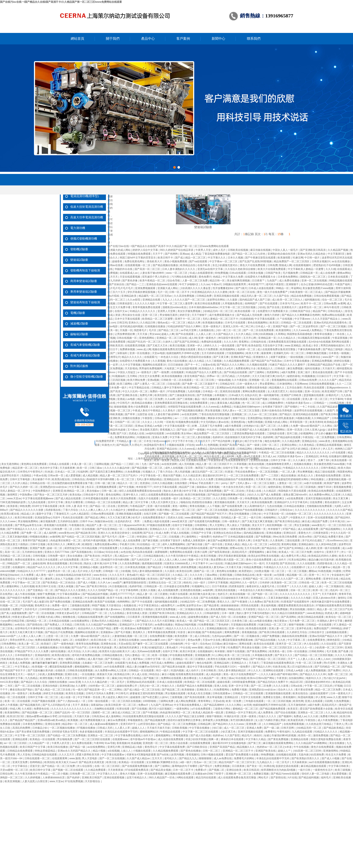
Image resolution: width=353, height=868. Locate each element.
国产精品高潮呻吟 (214, 705)
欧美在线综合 (301, 693)
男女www (155, 334)
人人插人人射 (204, 334)
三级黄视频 (176, 697)
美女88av (187, 433)
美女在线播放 (75, 556)
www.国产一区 (331, 357)
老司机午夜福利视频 (95, 541)
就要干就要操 (278, 357)
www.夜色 (325, 441)
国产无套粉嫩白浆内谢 (41, 670)
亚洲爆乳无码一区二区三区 (289, 353)
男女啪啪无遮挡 (169, 315)
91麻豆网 (298, 258)
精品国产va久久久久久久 (42, 567)
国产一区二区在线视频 (42, 613)
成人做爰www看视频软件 (104, 724)
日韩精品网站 (245, 449)
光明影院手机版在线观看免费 (185, 407)
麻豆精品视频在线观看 (314, 766)
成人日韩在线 (202, 636)
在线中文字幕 (231, 468)
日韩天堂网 (288, 728)
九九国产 (283, 518)
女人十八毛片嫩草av (319, 567)
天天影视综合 (114, 605)
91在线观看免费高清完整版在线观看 (144, 716)
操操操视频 (120, 407)
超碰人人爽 (168, 334)
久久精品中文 (118, 510)
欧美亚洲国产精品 (238, 659)
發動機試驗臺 (79, 249)
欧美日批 (112, 762)
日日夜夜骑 (238, 766)
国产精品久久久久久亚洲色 (71, 590)
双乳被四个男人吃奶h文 (156, 277)
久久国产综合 (282, 296)
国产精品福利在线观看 (288, 437)
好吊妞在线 (66, 716)
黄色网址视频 (289, 544)
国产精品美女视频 (161, 770)
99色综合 (155, 674)
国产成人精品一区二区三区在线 (53, 690)
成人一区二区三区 (234, 728)
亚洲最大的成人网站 (119, 250)
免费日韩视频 (255, 422)
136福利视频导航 (81, 609)
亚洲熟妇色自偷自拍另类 (282, 254)
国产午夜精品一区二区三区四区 (268, 659)
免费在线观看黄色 (25, 560)
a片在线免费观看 (70, 560)
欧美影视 (13, 506)
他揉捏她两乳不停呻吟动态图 (183, 353)
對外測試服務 (79, 366)
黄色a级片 (133, 575)
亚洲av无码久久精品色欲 (312, 254)
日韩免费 (273, 265)
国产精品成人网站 (96, 518)
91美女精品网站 (298, 560)
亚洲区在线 (71, 674)
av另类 (248, 705)
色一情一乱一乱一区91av (255, 468)
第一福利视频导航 (269, 395)
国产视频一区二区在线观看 (174, 514)
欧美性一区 (305, 735)
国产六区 (122, 433)
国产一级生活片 (177, 640)
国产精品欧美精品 (334, 728)
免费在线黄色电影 (257, 388)
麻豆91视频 (194, 632)
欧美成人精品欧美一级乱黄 (208, 713)
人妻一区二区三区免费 (195, 281)
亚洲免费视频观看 (146, 288)
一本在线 (340, 334)
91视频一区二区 (9, 605)
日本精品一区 (210, 391)
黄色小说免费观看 (139, 407)
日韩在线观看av (222, 693)
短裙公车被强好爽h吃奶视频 (280, 735)
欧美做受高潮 (296, 720)
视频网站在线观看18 (154, 365)
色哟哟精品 (36, 762)
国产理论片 (206, 766)
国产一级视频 (197, 430)
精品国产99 (320, 311)
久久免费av (256, 602)
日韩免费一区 (235, 498)
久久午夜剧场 (240, 380)
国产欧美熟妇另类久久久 (306, 758)
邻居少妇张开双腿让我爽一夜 (202, 739)
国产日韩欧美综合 (198, 747)
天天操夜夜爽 (68, 468)
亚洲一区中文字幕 (239, 686)
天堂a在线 (219, 701)
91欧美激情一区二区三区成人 (307, 292)
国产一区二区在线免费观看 (259, 330)
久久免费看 (28, 575)
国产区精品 (321, 537)
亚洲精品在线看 (152, 300)
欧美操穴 (159, 628)
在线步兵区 (251, 395)
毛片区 (153, 330)
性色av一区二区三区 (206, 762)
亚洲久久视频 (148, 590)
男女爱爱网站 (268, 384)
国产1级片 (241, 288)
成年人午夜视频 (9, 705)
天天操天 (254, 663)
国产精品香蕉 (212, 605)
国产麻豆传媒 (195, 544)
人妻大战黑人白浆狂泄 (35, 781)
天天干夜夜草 (330, 594)
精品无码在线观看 (206, 778)
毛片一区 (163, 292)
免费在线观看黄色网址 (48, 640)
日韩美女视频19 (321, 261)
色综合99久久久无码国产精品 (95, 628)
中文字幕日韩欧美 (339, 766)
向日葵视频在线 (119, 586)
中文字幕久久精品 (256, 739)
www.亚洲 (75, 682)
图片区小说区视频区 (161, 709)
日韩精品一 (321, 403)
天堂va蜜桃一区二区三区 (14, 770)
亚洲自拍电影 (50, 686)
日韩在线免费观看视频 (327, 296)
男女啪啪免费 (65, 739)
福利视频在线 (313, 300)
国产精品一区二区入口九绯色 (249, 254)
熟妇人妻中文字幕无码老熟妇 (253, 613)
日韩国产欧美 (273, 273)
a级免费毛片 (168, 605)
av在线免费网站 (97, 747)
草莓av (193, 483)
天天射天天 (244, 502)
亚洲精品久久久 (159, 529)
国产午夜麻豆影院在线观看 (261, 258)
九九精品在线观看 (302, 732)
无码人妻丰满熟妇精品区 (232, 670)
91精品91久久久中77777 (32, 571)
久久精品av (126, 548)
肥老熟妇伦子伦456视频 (327, 265)
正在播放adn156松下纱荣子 (208, 774)
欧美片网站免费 (137, 380)
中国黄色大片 (298, 518)
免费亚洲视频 (222, 766)
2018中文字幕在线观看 (45, 506)
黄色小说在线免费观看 (259, 560)
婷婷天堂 (185, 315)
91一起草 (113, 365)
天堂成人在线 (254, 491)
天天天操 (143, 334)
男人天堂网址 (217, 525)
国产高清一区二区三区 (148, 269)
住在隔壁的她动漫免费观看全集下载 (73, 483)
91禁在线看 (123, 709)
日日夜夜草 (134, 617)
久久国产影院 (233, 735)
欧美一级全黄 (265, 575)
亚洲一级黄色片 (212, 326)
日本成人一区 (263, 326)
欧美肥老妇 (246, 571)
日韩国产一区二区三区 (128, 422)
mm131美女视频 (10, 682)
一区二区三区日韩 (204, 380)
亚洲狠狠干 (293, 284)
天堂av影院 (125, 644)
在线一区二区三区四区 (108, 766)
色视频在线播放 (303, 464)
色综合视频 (296, 391)
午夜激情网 (39, 598)
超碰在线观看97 (186, 663)
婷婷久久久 (211, 346)
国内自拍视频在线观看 (223, 449)
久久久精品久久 (287, 338)
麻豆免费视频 (295, 368)
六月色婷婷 (244, 376)
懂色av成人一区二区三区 (172, 323)
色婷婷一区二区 (247, 349)
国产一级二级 (272, 728)
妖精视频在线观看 (337, 632)
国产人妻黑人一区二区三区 (150, 384)
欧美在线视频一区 (240, 594)
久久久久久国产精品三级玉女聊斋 (186, 716)
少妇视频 (125, 571)
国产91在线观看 (269, 303)
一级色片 (30, 674)
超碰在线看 (224, 682)
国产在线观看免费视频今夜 (138, 766)
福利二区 (68, 640)
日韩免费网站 (9, 644)
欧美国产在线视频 (105, 602)
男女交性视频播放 (239, 514)
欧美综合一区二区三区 (339, 617)
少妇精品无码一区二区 (309, 728)
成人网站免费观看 (186, 701)
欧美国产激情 (332, 483)
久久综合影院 (329, 644)
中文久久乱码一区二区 (135, 391)
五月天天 (113, 277)
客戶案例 (183, 39)
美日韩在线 (76, 563)
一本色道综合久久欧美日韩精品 (256, 590)
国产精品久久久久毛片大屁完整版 (156, 621)
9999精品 (336, 628)
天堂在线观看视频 (130, 277)
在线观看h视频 (198, 418)
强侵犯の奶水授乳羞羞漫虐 (279, 418)
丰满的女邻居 (232, 716)
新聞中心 (218, 39)
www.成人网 (144, 349)
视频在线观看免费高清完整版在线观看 (174, 349)
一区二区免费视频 (325, 437)
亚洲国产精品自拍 (167, 449)
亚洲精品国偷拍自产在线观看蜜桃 (235, 479)
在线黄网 (137, 533)
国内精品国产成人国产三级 (255, 300)
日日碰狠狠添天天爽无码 (235, 598)
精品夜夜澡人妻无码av (212, 567)
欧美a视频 (36, 693)
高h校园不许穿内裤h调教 (101, 479)
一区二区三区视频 (297, 571)
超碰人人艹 (285, 751)
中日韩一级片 (312, 258)
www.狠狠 (198, 648)
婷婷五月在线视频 (54, 693)
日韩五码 (122, 323)
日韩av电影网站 (164, 418)
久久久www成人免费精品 (308, 330)
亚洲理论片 (114, 357)
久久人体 (330, 713)
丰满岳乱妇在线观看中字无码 (122, 732)
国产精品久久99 (262, 667)
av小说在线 (217, 563)
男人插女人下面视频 (239, 525)
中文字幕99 (336, 399)
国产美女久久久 (284, 655)
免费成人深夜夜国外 (194, 541)
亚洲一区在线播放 (140, 353)
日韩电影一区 (111, 571)
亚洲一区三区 (150, 315)
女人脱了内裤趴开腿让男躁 (271, 720)
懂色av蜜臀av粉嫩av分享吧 (42, 716)
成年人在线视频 (174, 468)
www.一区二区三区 (177, 273)
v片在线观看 (339, 453)
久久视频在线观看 (257, 365)
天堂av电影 (158, 353)
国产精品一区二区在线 (103, 506)
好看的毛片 (333, 395)
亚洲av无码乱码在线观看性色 (331, 323)
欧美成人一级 (185, 621)
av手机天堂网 (189, 330)
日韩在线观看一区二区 (37, 758)
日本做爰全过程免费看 (177, 586)
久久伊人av (104, 583)
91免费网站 (279, 430)
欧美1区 (275, 323)
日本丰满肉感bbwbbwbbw (204, 307)
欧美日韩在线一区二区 (104, 640)
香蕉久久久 (224, 602)
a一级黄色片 (145, 372)
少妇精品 (276, 468)
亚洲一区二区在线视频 (314, 281)
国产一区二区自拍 (234, 491)
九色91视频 (194, 391)
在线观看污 (150, 357)
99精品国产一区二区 (19, 563)
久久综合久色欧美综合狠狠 (241, 269)
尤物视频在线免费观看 (320, 506)
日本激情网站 (285, 384)
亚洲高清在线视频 (226, 590)
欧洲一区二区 (321, 590)
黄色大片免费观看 (208, 349)
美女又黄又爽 (341, 498)
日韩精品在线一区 (40, 483)
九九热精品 (32, 678)
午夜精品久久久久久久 (277, 567)
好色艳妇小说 (251, 426)
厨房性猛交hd (72, 548)
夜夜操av (130, 628)
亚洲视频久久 (259, 598)
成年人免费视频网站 (174, 544)
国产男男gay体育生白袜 (29, 525)
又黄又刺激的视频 (18, 537)
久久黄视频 (159, 361)
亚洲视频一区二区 (259, 380)
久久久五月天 (117, 575)
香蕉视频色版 (250, 632)
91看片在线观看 (179, 594)
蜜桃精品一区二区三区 (246, 709)
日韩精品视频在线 (113, 655)
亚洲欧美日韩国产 (92, 778)
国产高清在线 (288, 563)
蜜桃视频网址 (164, 735)
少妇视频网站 (306, 433)
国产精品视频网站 (331, 529)
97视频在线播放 (86, 728)
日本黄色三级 (240, 621)
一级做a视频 (223, 380)
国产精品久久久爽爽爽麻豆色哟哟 (301, 315)
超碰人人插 (316, 586)
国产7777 (157, 548)
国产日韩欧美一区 (100, 678)
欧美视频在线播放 (213, 323)
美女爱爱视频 (339, 774)
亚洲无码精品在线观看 (306, 414)
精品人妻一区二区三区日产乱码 (335, 609)
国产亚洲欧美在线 (128, 395)
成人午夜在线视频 (25, 594)
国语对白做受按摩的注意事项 (184, 720)
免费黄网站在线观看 (181, 552)
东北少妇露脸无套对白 (225, 265)
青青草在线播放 (324, 334)
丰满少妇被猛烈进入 (153, 648)
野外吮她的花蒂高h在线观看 (192, 548)
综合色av (205, 644)
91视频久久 (149, 472)
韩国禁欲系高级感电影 (300, 334)
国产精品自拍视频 (266, 640)
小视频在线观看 (142, 751)
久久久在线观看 (306, 563)
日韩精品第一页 (309, 273)
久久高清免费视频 (184, 296)
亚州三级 (292, 433)
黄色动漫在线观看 (323, 372)
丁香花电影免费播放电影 (216, 254)
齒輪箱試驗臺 (79, 334)
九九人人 (168, 300)
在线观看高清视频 (135, 346)
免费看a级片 (69, 628)
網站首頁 (77, 39)
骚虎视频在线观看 (152, 563)
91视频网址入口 (201, 586)
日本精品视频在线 (154, 556)
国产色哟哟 (172, 254)
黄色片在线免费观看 (323, 747)
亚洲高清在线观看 (230, 391)
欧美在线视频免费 (262, 502)
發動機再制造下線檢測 (85, 270)
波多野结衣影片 (11, 476)
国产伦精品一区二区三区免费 (59, 766)
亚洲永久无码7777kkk (57, 552)
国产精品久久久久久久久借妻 (27, 510)
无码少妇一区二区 (150, 686)
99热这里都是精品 (46, 751)
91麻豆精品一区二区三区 (273, 625)
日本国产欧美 (261, 541)
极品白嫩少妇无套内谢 (321, 560)
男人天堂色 (24, 755)
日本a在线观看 (238, 273)
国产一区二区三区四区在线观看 (93, 739)
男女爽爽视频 (305, 472)
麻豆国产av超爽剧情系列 (222, 541)
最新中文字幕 (44, 514)
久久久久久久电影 (145, 303)
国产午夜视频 (151, 713)
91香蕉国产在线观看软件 (296, 602)
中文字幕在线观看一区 (178, 426)
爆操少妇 (117, 678)
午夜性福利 (284, 732)
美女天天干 (259, 525)
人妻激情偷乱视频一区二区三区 (130, 636)
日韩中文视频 (38, 544)
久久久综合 (41, 682)
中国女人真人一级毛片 (286, 250)
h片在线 (293, 778)
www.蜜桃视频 (194, 518)
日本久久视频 (236, 258)
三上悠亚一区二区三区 (56, 636)
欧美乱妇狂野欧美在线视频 (264, 556)
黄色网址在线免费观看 (34, 464)
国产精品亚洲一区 (95, 690)
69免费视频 (221, 273)
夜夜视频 (214, 487)
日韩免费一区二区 (63, 529)
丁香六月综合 (165, 472)
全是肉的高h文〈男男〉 (129, 521)
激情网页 (13, 495)
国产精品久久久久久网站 (231, 365)
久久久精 (331, 269)
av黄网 (342, 303)
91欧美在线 (279, 667)
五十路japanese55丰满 (132, 525)
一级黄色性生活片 (323, 770)
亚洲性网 (123, 506)
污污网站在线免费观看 (184, 277)
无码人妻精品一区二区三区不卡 (221, 319)
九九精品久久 (265, 762)
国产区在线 (274, 307)
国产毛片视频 (123, 632)
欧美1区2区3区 (16, 716)
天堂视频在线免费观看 (244, 625)
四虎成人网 (331, 613)
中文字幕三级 (77, 487)
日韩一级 (186, 479)
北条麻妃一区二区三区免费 (98, 663)
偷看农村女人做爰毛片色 (261, 586)
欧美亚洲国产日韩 (333, 391)
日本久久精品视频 (163, 483)
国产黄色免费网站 (257, 651)
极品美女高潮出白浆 (59, 598)
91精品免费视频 (253, 567)
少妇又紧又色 (228, 732)
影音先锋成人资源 (137, 613)
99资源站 (142, 537)
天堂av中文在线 (212, 640)
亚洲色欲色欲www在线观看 (162, 284)
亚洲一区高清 (295, 430)
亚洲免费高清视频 (70, 663)
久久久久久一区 (304, 648)
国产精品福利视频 (309, 778)
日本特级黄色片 (24, 655)
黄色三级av (228, 678)
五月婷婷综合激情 (68, 521)
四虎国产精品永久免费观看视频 (195, 686)
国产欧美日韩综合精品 (334, 414)
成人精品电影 (214, 674)
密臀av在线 (236, 548)
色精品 (217, 277)
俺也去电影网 (272, 441)
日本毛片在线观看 (236, 323)
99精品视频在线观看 (341, 281)
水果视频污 (221, 395)
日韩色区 (281, 368)
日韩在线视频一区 (127, 338)
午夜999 (98, 743)
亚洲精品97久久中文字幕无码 (291, 502)
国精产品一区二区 (205, 571)
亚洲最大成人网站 (168, 288)
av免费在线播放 (164, 625)
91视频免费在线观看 (187, 422)
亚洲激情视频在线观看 (155, 617)
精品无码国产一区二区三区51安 (237, 762)
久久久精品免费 (291, 441)
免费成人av (300, 716)
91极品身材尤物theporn (247, 407)
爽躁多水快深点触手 (219, 418)
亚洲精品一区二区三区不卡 (238, 751)
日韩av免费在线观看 (103, 514)
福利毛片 (326, 778)
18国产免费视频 (271, 636)
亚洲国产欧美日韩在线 (162, 613)
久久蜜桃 (283, 426)
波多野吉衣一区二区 (311, 307)
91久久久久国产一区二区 (290, 579)
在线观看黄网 (60, 758)
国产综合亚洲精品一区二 (111, 529)
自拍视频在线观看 (286, 755)
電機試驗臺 (78, 313)
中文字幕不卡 (201, 563)
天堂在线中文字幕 (273, 346)
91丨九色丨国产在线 (148, 464)
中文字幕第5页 (336, 254)
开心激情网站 (189, 537)
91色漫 (49, 472)
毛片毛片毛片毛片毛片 (121, 288)
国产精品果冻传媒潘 (174, 667)
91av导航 (110, 743)
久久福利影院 (158, 407)
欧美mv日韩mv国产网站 (261, 678)
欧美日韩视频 (209, 556)
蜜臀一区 (118, 628)
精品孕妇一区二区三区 (75, 724)
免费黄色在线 (42, 709)
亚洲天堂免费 (20, 762)
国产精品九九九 (188, 758)
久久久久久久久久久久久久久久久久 (72, 709)
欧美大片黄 (253, 353)
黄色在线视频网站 (258, 323)
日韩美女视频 (256, 273)
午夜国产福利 (343, 284)
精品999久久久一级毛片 (244, 583)
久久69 (158, 422)
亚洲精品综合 (310, 441)
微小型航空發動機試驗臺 (87, 377)
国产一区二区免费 (261, 686)
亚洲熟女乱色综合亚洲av (228, 533)
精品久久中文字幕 (216, 648)
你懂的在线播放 (131, 418)
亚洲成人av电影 (127, 399)
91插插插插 (247, 319)
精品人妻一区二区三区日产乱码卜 (119, 476)
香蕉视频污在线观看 (56, 525)
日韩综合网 (7, 774)
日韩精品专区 (228, 384)
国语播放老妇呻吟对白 (318, 682)
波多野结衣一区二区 (112, 567)
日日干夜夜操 (220, 586)
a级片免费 (314, 705)
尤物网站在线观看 (105, 709)
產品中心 (148, 39)
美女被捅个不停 (41, 479)
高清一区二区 (13, 552)
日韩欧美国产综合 (301, 311)
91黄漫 (229, 472)
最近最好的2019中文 (215, 476)
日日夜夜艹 (259, 281)
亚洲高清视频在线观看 (227, 296)
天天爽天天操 (264, 479)
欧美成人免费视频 (20, 663)
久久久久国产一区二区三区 (190, 300)
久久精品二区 (180, 575)
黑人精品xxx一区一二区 (128, 556)
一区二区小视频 (59, 774)
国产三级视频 (185, 399)
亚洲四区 (97, 667)
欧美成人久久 (306, 476)
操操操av (202, 487)
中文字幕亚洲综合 (149, 605)
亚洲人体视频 (66, 586)
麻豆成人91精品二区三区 (127, 713)
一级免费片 (205, 537)
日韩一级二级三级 (105, 483)
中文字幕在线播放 (200, 728)
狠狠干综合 (239, 418)
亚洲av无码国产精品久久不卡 (326, 636)
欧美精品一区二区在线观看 (200, 682)
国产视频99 (285, 716)
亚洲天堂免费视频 (166, 609)
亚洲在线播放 (274, 533)
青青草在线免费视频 (88, 644)
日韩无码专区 (80, 678)
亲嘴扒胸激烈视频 (317, 353)
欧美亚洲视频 (13, 781)
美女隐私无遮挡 (149, 430)
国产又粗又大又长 (158, 346)
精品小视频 (99, 751)
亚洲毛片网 (114, 747)
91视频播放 (308, 376)
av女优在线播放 (341, 261)
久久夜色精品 (307, 445)
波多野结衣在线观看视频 (309, 411)
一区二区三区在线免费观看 (244, 476)
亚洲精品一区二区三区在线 (172, 338)
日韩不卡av (87, 521)
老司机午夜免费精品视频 (86, 655)
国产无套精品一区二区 (41, 590)
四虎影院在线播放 (202, 502)
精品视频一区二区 (297, 575)
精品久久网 (194, 323)
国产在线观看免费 (232, 506)
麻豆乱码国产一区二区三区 (208, 472)
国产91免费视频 (219, 548)
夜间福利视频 (211, 518)
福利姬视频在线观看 (166, 602)
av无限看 (280, 575)
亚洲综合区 (290, 533)
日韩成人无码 (105, 728)
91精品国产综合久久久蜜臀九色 (204, 372)
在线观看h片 (299, 567)
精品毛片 (247, 735)
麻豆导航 (272, 552)
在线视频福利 (205, 651)
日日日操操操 (176, 365)
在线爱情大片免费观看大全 (261, 277)
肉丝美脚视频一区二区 (280, 525)
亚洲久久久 (104, 533)
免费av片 (144, 705)
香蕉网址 (244, 342)
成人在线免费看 (132, 541)
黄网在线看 (246, 644)
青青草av (169, 548)
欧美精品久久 (207, 368)
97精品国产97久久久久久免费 (32, 651)
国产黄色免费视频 (279, 739)
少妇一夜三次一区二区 (229, 330)
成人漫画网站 (114, 716)
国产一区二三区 (158, 537)
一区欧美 (169, 422)
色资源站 (145, 483)
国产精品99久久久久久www (229, 724)
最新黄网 (267, 353)
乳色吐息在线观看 (314, 388)
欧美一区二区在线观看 (18, 701)
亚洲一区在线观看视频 (321, 518)
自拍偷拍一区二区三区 (299, 514)
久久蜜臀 (81, 686)
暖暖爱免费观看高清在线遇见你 (296, 605)
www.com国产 (8, 636)
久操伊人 (168, 342)
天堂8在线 (158, 598)
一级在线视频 (296, 357)
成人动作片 (280, 560)
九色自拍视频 (275, 506)
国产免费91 (335, 670)
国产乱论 (149, 533)
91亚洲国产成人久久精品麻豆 (254, 430)
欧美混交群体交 (121, 533)
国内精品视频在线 (254, 533)
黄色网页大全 (43, 605)
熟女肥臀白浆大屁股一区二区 (228, 560)
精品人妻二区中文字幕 (136, 502)
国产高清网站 (289, 617)
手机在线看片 (206, 483)
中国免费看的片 (42, 491)
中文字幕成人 (23, 667)
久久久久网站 (234, 705)
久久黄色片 (169, 411)
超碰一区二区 (55, 548)
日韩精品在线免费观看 (20, 751)
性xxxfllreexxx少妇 (338, 541)
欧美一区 (82, 468)
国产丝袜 (45, 529)
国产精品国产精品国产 (23, 720)
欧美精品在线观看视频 (133, 579)
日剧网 (328, 701)
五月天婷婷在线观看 (213, 353)
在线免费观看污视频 (161, 636)
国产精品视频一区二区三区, (148, 468)
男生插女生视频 (251, 648)
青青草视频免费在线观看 (147, 307)
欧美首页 (293, 709)
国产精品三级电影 (333, 349)
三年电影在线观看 (254, 701)
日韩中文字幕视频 (218, 583)
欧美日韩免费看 (289, 537)
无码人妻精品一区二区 (138, 655)
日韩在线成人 (336, 311)
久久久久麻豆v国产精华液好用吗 (280, 674)
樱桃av (313, 571)
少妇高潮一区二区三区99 (329, 648)
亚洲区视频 (226, 575)
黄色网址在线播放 (227, 571)
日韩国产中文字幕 (202, 533)
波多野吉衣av (194, 605)
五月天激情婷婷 (297, 705)
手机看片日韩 (127, 544)
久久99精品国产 (321, 418)
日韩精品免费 (204, 296)
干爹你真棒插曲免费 (309, 349)
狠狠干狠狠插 (214, 716)
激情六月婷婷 (272, 315)
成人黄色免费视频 (216, 609)
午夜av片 (216, 284)
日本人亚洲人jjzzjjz (315, 430)
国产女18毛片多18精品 (295, 449)
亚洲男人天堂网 (167, 311)
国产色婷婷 (74, 778)
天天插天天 (329, 368)
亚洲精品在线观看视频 (329, 445)
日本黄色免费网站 (288, 277)
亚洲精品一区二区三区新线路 (300, 487)
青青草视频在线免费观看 (162, 632)
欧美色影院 (255, 346)
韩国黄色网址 (345, 472)
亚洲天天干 (333, 552)
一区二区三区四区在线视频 (126, 701)
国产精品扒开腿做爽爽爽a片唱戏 (226, 495)
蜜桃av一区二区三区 (184, 510)
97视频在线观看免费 (159, 525)
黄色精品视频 (143, 548)
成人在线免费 (328, 273)
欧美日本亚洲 (188, 651)
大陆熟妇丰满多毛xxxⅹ (299, 403)
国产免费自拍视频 (60, 602)
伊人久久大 (255, 670)
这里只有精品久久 (137, 778)
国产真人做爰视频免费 (14, 613)
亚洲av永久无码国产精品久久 (75, 751)
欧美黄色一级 (277, 651)
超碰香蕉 (117, 261)
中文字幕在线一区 (151, 476)
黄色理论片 (151, 747)
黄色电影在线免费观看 (328, 476)
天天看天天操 (234, 567)
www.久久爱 (334, 697)
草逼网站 (296, 288)
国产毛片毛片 (110, 537)
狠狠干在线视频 (236, 651)
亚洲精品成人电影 (133, 747)
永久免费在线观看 (82, 743)
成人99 (193, 338)
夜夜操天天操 (105, 674)
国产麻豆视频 (151, 541)
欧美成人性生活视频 (199, 693)
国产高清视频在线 (82, 552)
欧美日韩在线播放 (58, 747)
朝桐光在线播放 (58, 682)
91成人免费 (162, 533)
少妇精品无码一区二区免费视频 (198, 602)
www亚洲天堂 (180, 521)
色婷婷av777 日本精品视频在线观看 (233, 537)
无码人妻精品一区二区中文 (16, 491)
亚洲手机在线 (304, 628)
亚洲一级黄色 (249, 716)
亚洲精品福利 (222, 663)
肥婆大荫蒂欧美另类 (88, 755)
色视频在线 (130, 605)
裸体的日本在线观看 (233, 739)
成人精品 (196, 254)
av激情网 (55, 537)
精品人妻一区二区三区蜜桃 (153, 594)
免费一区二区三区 (338, 674)
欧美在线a (76, 495)
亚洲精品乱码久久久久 (190, 613)
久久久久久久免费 (203, 479)
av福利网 (208, 590)
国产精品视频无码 (30, 705)
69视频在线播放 (39, 537)
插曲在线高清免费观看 (295, 636)
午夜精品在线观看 (171, 732)
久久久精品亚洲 (192, 476)
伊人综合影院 (312, 644)
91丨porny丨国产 (226, 483)
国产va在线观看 (198, 261)
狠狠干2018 (325, 487)
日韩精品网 (205, 724)
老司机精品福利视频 (132, 326)
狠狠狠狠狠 (206, 758)
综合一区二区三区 (333, 300)
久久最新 (233, 300)
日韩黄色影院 (125, 303)
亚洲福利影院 (43, 655)
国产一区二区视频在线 (247, 636)
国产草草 (130, 414)
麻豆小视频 (168, 674)
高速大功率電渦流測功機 (87, 217)
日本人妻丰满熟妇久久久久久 (179, 269)
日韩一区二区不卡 (180, 292)
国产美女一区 (255, 766)
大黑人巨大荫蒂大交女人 (165, 502)
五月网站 (133, 376)
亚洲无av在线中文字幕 (211, 269)
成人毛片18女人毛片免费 (87, 571)
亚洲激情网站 (331, 751)
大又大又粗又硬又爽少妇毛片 (269, 376)
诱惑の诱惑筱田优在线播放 (196, 357)
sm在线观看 (173, 433)
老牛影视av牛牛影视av (143, 739)
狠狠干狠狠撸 (297, 625)
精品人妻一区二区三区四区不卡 (214, 464)
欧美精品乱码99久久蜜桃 (323, 556)
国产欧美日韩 (272, 602)
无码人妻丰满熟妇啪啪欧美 (147, 571)
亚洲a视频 (153, 380)
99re (276, 537)
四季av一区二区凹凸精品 (221, 376)
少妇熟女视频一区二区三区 (269, 571)
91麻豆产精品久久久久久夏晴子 (288, 365)
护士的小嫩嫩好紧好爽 (329, 433)
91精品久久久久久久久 (143, 311)
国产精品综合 (269, 548)
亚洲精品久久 (239, 663)
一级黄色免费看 (237, 529)
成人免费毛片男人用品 (294, 556)
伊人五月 (328, 449)
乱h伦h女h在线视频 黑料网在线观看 (329, 342)
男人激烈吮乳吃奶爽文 (272, 498)
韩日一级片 (163, 670)
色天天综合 (74, 651)
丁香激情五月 (62, 514)
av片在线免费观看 (115, 667)
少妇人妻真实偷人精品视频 (225, 403)
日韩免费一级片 (57, 556)
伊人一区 (347, 552)
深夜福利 (123, 353)
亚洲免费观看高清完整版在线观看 (288, 342)
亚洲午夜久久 (131, 495)
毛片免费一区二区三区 (302, 621)
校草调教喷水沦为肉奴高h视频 (279, 770)
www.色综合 (101, 575)
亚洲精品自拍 (172, 479)
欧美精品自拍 (188, 265)
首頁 (77, 442)
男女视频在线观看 (176, 693)
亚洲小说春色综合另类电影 (277, 411)
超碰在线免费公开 (127, 686)
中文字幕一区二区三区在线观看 (201, 732)
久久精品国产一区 (209, 678)
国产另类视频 (205, 395)
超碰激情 (136, 697)
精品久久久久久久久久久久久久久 (186, 628)
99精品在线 (235, 609)
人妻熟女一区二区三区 (290, 483)
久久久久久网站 (344, 655)
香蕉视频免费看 (343, 487)
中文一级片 (192, 644)
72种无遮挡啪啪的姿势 (13, 502)
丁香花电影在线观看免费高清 (278, 663)
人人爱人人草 (123, 728)
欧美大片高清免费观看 (124, 498)
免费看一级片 (60, 605)
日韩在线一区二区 (310, 583)
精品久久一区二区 (128, 483)
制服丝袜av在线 (104, 521)
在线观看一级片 (170, 498)
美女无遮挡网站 (11, 464)
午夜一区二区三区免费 (309, 663)
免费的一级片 (158, 391)
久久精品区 (270, 491)
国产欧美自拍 (93, 556)
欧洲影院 (88, 544)
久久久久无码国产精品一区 (103, 590)
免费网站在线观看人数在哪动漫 (179, 678)
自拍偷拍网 (177, 644)
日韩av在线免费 (308, 380)
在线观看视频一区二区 (138, 265)
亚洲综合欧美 (234, 770)
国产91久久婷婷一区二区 (24, 487)
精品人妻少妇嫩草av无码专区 (144, 667)
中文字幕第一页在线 (89, 697)
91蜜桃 (338, 571)
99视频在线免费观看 (139, 254)
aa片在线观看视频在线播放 (325, 762)
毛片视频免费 (291, 273)
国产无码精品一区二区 (118, 659)
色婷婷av (218, 735)
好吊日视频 (54, 628)
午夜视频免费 (172, 567)
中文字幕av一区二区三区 (224, 261)
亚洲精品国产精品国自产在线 (324, 365)
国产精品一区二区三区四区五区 (212, 621)
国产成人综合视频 (201, 735)
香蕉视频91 (290, 697)
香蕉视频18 (123, 743)
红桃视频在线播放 (155, 326)
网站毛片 (264, 778)
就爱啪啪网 (161, 552)
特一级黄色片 (20, 693)
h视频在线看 (303, 418)
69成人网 (15, 709)
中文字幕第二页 (297, 640)
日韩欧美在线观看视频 (80, 670)
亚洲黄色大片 (289, 307)
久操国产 (329, 411)
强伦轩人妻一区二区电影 (316, 774)
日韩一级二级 (109, 491)
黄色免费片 (205, 277)
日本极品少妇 (40, 728)
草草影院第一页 (299, 422)
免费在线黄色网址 (135, 261)
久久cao (205, 284)
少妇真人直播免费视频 (50, 674)
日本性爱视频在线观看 (96, 498)
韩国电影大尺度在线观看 (293, 491)
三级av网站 (211, 575)
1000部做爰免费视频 (244, 682)
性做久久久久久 (268, 716)
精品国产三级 (187, 487)
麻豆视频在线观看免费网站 (279, 743)
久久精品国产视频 (338, 250)
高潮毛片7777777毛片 (123, 594)
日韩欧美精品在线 (245, 575)
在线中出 (319, 552)
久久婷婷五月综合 (297, 632)
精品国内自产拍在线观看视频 (247, 510)
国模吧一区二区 (102, 713)
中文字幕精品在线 (139, 388)
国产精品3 (285, 414)
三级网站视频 (102, 464)
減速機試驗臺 (79, 324)
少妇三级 (217, 728)
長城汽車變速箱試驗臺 (85, 355)
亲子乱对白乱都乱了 (314, 541)
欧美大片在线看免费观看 (272, 269)
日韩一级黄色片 (231, 521)
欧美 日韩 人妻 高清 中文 (74, 506)
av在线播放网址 (81, 621)
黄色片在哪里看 (74, 502)
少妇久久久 (253, 495)
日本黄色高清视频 (136, 567)
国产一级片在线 (214, 544)
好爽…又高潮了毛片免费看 (207, 426)
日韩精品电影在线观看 (44, 755)
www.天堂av (14, 498)
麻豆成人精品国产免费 (315, 521)
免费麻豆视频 (261, 774)
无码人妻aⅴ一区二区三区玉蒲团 (241, 411)
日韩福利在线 (259, 342)
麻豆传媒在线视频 (261, 250)
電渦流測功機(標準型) (85, 196)
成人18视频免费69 (273, 403)
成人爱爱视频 (73, 476)
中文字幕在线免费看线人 (188, 705)
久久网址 (327, 426)
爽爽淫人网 (74, 544)
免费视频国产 (144, 628)
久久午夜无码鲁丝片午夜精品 (182, 556)
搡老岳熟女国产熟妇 (22, 690)
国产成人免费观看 (271, 495)
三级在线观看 (293, 541)
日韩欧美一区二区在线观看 (177, 380)
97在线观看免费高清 (137, 770)
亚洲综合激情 (53, 724)
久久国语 (170, 571)
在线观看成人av (129, 273)
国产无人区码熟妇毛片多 (57, 705)
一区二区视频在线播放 (191, 609)
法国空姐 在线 (146, 414)
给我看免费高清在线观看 (190, 674)
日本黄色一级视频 (339, 353)
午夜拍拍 (308, 437)
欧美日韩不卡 (166, 258)
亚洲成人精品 (233, 544)
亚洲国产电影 (281, 326)
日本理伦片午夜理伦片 (30, 472)
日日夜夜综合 (313, 357)
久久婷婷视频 (33, 778)
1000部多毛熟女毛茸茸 (65, 732)
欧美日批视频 (178, 346)
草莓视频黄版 (181, 735)
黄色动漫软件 (333, 502)
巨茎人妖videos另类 (325, 598)
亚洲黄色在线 (109, 644)
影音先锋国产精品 (195, 376)
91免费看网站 (222, 690)
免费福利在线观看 (212, 342)
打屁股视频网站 (236, 353)
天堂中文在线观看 (251, 697)
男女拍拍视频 (298, 609)
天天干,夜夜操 (81, 705)
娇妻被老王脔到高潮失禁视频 (147, 693)
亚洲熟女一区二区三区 (311, 713)
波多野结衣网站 (216, 300)
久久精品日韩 (148, 323)
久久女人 (148, 422)
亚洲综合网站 (289, 445)
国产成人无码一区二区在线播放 (229, 617)
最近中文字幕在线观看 (200, 667)
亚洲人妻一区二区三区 (315, 399)
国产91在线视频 (210, 598)
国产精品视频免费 (155, 720)
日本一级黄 (228, 613)
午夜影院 (148, 418)
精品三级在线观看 (325, 472)
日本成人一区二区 (65, 472)
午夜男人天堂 (203, 250)
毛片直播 (332, 651)
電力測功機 (78, 228)
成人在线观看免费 (308, 529)
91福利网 (83, 472)
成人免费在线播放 (290, 281)
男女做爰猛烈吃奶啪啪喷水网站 (291, 479)
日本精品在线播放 (295, 506)
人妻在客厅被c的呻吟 (152, 273)
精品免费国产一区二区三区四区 (292, 261)
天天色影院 (272, 563)
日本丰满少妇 (338, 521)
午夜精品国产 (138, 506)
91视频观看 (282, 590)
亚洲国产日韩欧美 (292, 395)
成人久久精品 (197, 361)
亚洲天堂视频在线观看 (319, 498)
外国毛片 (108, 556)
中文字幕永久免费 (233, 277)
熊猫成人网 (285, 265)
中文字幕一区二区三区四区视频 (238, 307)
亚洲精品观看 (20, 739)
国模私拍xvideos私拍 (175, 307)
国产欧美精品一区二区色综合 (59, 583)
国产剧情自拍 (35, 625)
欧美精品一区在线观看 (43, 739)
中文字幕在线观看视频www (38, 498)
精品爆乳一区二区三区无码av (156, 296)
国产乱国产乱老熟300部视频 (256, 261)
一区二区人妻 (288, 472)
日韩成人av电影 (295, 670)
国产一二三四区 (270, 476)
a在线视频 (113, 751)
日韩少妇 (257, 514)
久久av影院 (134, 300)
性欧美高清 (8, 659)
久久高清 (348, 529)
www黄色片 (318, 525)
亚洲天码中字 (128, 724)
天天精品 (67, 625)
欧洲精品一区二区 (75, 491)
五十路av (133, 430)
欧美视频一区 (40, 667)
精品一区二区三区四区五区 (155, 575)
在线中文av (121, 311)
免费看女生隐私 (203, 579)
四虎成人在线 (137, 433)
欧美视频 (73, 720)
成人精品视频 (91, 476)
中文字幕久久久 (217, 258)
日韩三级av (96, 468)
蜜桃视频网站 (82, 667)
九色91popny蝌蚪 (222, 636)
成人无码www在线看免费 (147, 651)
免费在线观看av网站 (106, 544)
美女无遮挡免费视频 (210, 491)
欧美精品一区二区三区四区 (196, 498)
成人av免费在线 (223, 758)
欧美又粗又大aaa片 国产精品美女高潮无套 (81, 762)
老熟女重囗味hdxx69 (295, 495)
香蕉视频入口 (168, 430)
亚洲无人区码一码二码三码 (238, 326)
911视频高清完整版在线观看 (314, 338)
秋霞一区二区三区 (256, 487)
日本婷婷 (265, 583)
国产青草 (242, 346)
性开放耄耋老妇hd (223, 288)
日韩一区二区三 (212, 751)
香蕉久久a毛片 (225, 368)
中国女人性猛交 (127, 372)
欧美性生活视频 (217, 659)
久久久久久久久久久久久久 (310, 510)
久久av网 (170, 399)
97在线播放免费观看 (181, 655)
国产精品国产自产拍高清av (267, 361)
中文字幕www (303, 319)
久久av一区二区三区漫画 (263, 414)
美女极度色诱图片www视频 (318, 288)
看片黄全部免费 (304, 690)
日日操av (99, 552)
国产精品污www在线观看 (285, 774)
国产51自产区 (79, 648)
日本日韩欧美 (209, 670)
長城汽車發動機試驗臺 (85, 345)
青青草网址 (205, 701)
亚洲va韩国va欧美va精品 (52, 720)
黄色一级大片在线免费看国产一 (241, 674)
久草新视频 (241, 464)
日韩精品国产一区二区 (95, 613)
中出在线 (212, 430)
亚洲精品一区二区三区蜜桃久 (189, 659)
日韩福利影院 (212, 613)
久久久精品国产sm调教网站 (102, 625)
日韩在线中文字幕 (94, 495)
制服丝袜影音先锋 (216, 529)
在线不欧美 (204, 265)
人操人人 (126, 751)
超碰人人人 (139, 728)
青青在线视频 (198, 506)
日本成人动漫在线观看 (261, 288)
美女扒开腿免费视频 (189, 311)
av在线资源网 (190, 414)
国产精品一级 (78, 747)
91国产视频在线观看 (44, 701)
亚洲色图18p (238, 422)
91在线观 (241, 678)
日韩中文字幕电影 (20, 479)
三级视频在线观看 (80, 605)
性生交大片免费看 (336, 755)
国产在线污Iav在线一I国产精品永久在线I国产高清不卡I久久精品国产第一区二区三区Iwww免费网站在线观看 (61, 2)
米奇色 (324, 456)
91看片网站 (164, 510)
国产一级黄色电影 (64, 644)
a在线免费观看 (295, 498)
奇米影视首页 (110, 579)
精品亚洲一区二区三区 (25, 468)
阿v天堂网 (330, 663)
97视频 (338, 686)
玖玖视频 (65, 648)
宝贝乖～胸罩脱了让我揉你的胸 (203, 468)
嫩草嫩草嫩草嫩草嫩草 (45, 663)
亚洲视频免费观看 (107, 487)
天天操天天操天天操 (159, 728)
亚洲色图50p (255, 418)
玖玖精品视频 (90, 548)
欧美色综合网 (185, 571)
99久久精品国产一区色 (162, 778)
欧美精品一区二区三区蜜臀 (158, 319)
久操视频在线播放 (48, 648)
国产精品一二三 (136, 284)
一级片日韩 (255, 518)
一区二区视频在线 (334, 586)
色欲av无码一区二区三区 (30, 659)
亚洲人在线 (221, 686)
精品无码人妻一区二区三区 (257, 296)
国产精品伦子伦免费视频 (59, 632)
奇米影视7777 (256, 284)
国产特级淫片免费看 (19, 598)
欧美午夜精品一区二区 (153, 281)
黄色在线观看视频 (57, 563)
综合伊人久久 (286, 690)
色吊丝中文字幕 (49, 468)
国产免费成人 (53, 625)
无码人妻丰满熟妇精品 (150, 479)
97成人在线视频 (180, 533)
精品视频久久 (277, 388)
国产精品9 (27, 682)
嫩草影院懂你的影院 (135, 583)
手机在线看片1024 (225, 667)
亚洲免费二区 (254, 724)
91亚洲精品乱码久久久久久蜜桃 (210, 292)
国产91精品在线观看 (236, 372)
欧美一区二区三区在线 (243, 292)
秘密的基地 (294, 376)
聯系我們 (254, 39)
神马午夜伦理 (332, 307)
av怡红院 (275, 544)
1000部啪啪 (150, 701)
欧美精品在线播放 (143, 403)
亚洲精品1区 (232, 697)
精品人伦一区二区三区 (255, 544)
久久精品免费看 (11, 533)
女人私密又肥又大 (278, 391)
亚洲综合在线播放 (129, 640)
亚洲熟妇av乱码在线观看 (231, 388)
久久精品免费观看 (96, 770)
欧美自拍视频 (257, 464)
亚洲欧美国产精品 (241, 357)
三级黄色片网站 (222, 709)
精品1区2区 (297, 682)
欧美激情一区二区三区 (285, 583)
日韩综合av (287, 510)
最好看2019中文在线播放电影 (230, 743)
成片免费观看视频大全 (222, 315)
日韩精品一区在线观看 (319, 625)
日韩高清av (98, 716)
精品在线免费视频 (302, 296)
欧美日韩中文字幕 (41, 770)
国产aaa (81, 586)
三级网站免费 (166, 701)
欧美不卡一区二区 (312, 303)
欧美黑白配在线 (61, 479)
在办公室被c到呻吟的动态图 (317, 284)
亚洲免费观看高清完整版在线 (171, 403)
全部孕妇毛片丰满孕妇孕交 (30, 628)
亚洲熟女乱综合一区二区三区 (165, 583)
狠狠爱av (133, 510)
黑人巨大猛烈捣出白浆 (300, 667)
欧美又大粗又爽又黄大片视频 (27, 632)
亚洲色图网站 (147, 338)
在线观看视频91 (303, 265)
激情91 (342, 598)
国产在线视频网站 (115, 617)
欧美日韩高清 (252, 770)
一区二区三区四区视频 (279, 701)
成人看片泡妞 (96, 659)
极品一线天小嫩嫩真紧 (208, 399)
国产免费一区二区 (32, 533)
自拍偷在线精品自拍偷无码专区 (74, 575)
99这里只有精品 (133, 678)
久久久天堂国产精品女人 (327, 319)
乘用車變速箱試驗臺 (84, 292)
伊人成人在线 (140, 674)
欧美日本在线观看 (48, 560)
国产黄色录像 (130, 281)
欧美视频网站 (228, 349)
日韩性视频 (39, 556)
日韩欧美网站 (317, 651)
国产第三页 (255, 743)
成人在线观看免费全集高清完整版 (277, 349)
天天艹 (316, 594)
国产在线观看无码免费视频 (205, 521)
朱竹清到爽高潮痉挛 (242, 720)
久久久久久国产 (328, 380)
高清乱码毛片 (240, 552)
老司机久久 (171, 758)
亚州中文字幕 (56, 502)
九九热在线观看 (37, 502)
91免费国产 (234, 648)
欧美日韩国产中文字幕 (33, 747)
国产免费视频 (264, 537)
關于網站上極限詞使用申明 (234, 453)
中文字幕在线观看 (265, 319)
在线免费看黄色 (317, 640)
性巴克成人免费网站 (163, 663)
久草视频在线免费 (263, 655)
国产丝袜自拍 (117, 284)
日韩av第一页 (56, 476)
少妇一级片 (199, 583)
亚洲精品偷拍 (306, 544)
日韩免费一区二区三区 (83, 774)
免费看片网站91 (330, 716)
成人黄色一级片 (45, 575)
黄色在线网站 (114, 495)
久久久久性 (196, 575)
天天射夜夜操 (116, 770)
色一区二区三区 (251, 403)
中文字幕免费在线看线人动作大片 (135, 735)
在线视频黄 (178, 372)
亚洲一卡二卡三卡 (319, 575)
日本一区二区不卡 (184, 770)
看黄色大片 (305, 533)
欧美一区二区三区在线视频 (337, 583)
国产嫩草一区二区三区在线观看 (151, 644)
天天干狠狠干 (200, 315)
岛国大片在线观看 (149, 498)
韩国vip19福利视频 (186, 625)
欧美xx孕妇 (306, 537)
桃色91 (187, 583)
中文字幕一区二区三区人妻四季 (175, 303)
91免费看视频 (206, 625)
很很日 (311, 609)
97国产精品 (290, 529)
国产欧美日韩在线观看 (272, 632)
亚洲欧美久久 (205, 690)
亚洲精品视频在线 (138, 529)
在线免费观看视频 (294, 724)
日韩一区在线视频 (85, 529)
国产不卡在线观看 (143, 602)
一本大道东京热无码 (232, 487)
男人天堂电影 (90, 758)
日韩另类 (79, 625)
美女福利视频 (269, 605)
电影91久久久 (314, 678)
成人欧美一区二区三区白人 (288, 300)
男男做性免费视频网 (151, 368)
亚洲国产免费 (38, 548)
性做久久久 (168, 686)
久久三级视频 (214, 361)
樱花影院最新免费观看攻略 (238, 640)
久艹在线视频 (285, 319)
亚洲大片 (316, 449)
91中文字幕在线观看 (166, 487)
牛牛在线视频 (302, 747)
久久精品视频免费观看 (237, 361)
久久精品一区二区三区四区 (20, 648)
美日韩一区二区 (90, 560)
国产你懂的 (292, 407)
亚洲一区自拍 (313, 391)
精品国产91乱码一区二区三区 (144, 342)
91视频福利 (119, 376)
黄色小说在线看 (179, 743)
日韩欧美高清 (116, 346)
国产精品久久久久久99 (313, 674)
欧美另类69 (316, 422)
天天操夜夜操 (300, 762)
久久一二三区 (344, 384)
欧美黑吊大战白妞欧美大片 (115, 651)
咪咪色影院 (334, 640)
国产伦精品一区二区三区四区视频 (81, 537)
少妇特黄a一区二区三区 (102, 686)
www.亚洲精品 (293, 346)
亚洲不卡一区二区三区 (188, 319)
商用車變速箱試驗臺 (84, 281)
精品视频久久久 (246, 747)
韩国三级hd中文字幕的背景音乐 (138, 258)
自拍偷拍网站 (297, 678)
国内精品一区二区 (37, 621)
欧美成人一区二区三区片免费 (296, 552)
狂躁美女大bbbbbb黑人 (178, 563)
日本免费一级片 (118, 388)
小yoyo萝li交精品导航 (13, 621)
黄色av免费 (194, 640)
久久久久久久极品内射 (117, 468)
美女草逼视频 (215, 697)
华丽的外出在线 (124, 269)
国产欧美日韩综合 (97, 586)
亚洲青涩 (58, 491)
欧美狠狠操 (188, 690)
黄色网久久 (139, 632)
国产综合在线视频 (286, 713)
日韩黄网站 (201, 525)
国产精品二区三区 (169, 330)
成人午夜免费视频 (328, 720)
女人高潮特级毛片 (255, 506)
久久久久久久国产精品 (340, 510)
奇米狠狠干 (275, 529)
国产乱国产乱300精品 (187, 342)
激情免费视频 (280, 609)
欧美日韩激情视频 (196, 495)
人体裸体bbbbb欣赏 (54, 778)
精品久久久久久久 (132, 357)
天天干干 (158, 254)
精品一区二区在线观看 (13, 697)
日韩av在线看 (116, 265)
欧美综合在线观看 (264, 644)
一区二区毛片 (117, 682)
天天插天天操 (82, 716)
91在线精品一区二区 (149, 544)
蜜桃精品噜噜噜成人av (268, 449)
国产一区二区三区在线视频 (213, 510)
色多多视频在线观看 (91, 732)
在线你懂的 (181, 483)
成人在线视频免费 (168, 590)
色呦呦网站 (270, 518)
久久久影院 (219, 498)
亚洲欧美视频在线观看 (129, 514)
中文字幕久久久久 (108, 774)
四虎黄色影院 (237, 586)
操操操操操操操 (230, 605)
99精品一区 (283, 288)
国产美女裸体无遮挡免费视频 (33, 732)
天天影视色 (131, 368)
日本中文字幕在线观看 (128, 319)
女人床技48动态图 (327, 544)
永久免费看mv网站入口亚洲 (325, 495)
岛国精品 (27, 476)
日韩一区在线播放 (297, 651)
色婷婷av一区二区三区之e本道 (275, 747)
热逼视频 (136, 743)
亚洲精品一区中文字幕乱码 (241, 713)
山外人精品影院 (80, 514)
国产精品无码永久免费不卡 (273, 682)
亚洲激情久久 (261, 357)
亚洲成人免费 (254, 728)
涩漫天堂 (35, 766)
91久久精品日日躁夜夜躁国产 (289, 613)
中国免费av (26, 495)
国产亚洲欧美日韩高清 (313, 250)
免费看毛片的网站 (244, 758)
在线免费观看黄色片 (154, 518)
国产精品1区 (155, 567)
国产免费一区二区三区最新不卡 (200, 384)
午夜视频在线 (77, 525)
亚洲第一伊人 (195, 346)
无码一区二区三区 (180, 529)
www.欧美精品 (315, 613)
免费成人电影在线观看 (157, 521)
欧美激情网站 (13, 713)
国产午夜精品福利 (212, 632)
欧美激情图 (284, 258)
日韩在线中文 (317, 632)
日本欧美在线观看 (338, 277)
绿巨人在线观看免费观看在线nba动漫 (140, 491)
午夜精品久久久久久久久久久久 (301, 468)
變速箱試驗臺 (79, 260)
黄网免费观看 (232, 632)
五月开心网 (250, 338)
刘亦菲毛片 (31, 609)
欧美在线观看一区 (245, 311)
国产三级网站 (257, 372)
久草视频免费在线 (233, 303)
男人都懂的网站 (11, 586)
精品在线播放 (289, 476)
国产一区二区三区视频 (333, 326)
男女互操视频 (302, 525)
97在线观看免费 (109, 548)
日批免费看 (316, 502)
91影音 (182, 632)
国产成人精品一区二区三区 (191, 258)
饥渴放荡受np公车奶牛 (48, 518)
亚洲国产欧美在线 (266, 751)
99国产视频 (98, 605)
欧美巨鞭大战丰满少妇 (203, 594)
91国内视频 (27, 605)
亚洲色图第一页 (257, 529)
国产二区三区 (269, 426)
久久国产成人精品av (139, 758)
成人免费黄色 (266, 713)
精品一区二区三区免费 (150, 399)
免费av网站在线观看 (334, 315)
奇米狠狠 (220, 651)
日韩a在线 (297, 686)
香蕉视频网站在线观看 (285, 380)
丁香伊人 (339, 724)
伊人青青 (321, 697)
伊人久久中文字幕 (68, 567)
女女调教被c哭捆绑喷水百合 (162, 762)
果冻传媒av (93, 491)
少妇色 (262, 307)
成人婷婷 (311, 548)
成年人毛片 (220, 250)
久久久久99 (231, 342)
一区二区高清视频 (268, 472)
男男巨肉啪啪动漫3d (333, 346)
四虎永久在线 (176, 518)
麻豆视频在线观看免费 (178, 774)
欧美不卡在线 (115, 598)
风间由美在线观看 (143, 552)
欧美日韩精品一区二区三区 (199, 388)
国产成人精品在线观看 (68, 498)
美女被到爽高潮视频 (239, 281)
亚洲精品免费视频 (322, 361)
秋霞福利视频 (306, 697)
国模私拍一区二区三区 (313, 277)
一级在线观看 (227, 346)
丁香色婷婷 (223, 625)
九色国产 (272, 281)
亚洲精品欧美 (129, 296)
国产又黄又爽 (221, 357)
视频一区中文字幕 (199, 560)
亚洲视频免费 (203, 655)
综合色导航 (174, 281)
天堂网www (301, 384)
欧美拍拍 (153, 579)
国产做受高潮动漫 (220, 552)
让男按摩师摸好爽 (125, 334)
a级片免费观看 (233, 426)
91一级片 (259, 563)
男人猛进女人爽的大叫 (116, 697)
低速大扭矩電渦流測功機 (87, 207)
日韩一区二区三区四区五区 (277, 648)
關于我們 (113, 39)
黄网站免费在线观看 (254, 391)
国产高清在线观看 (195, 697)
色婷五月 (223, 594)
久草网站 (280, 334)
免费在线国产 (322, 628)
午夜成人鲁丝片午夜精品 (147, 411)
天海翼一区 (126, 330)
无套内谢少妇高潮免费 (312, 755)
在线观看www (120, 739)
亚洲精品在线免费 (83, 602)
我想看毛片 (141, 330)
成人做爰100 (41, 602)
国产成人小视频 (87, 583)
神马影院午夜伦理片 (230, 338)
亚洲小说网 (201, 552)
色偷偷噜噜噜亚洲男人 (279, 464)
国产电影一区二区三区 (265, 594)
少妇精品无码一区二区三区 (218, 311)
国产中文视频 (127, 487)
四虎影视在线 (53, 510)
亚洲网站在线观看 (274, 670)
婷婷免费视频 (189, 567)
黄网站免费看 (314, 579)
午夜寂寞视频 (340, 338)
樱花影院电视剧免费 (61, 667)
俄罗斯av (138, 659)
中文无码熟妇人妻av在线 (215, 422)
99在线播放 (318, 479)
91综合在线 (112, 552)
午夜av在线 (40, 476)
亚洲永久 (134, 323)
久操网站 (81, 659)
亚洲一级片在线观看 (159, 506)
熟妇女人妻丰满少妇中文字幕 (180, 491)
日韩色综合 (78, 479)
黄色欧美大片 (155, 261)
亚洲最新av (107, 632)
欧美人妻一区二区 (29, 644)
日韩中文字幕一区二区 (158, 659)
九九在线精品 (117, 613)
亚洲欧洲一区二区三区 (239, 774)
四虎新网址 (273, 372)
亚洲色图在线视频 (191, 590)
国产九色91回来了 (142, 560)
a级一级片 (186, 762)
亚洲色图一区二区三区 (156, 743)
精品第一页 (339, 567)
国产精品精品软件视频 (95, 594)
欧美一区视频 (160, 655)
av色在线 (126, 552)
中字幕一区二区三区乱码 (319, 686)
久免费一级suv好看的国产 (305, 426)
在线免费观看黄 (199, 403)
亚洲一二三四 (127, 537)
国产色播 (344, 651)
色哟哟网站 (124, 602)
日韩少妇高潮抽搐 (263, 334)
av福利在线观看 (156, 433)
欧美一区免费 (234, 701)
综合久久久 (264, 609)
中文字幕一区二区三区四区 (30, 735)
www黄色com (66, 533)
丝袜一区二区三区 (301, 590)
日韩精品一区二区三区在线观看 (103, 502)
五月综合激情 (295, 388)
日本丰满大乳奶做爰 (101, 648)
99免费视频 (268, 755)
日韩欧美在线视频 (238, 250)
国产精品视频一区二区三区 (38, 713)
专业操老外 (338, 575)
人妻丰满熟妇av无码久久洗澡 (182, 598)
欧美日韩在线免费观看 (208, 303)
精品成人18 (28, 514)
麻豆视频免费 (48, 521)
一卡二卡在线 (308, 407)
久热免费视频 (133, 472)
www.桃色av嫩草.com (154, 640)
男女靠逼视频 (213, 411)
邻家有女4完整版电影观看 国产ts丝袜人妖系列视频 (156, 755)
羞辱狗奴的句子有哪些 (185, 766)
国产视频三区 (151, 678)
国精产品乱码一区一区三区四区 (73, 713)
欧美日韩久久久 (57, 544)
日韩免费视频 (20, 548)
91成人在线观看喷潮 (202, 273)
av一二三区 (181, 418)
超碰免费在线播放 (199, 617)
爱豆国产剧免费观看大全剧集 (317, 709)
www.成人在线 (178, 617)
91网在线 (269, 766)
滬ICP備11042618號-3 (204, 453)
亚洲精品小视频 (89, 567)
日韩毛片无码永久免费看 (100, 693)
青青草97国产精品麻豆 (36, 541)
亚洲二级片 (304, 372)
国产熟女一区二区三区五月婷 (51, 495)
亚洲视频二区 (240, 414)
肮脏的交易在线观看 (288, 766)
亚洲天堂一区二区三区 (289, 644)
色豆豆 (91, 487)
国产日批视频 (140, 709)
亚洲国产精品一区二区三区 (258, 579)
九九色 (282, 640)
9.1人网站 (218, 655)
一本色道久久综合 (169, 357)
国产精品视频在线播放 (166, 265)
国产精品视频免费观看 (273, 709)
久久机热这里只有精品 (319, 724)
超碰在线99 (39, 563)
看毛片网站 (115, 541)
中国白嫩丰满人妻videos (107, 609)
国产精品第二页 (171, 690)
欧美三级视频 (343, 770)
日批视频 (174, 537)
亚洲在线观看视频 (115, 778)
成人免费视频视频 (316, 670)
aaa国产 (117, 583)
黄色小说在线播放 (177, 361)
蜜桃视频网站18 (149, 732)
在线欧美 (61, 670)
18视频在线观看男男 (235, 284)
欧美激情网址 (284, 330)
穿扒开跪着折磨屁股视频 (142, 292)
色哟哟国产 (251, 303)
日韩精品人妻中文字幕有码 (167, 388)
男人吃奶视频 (183, 472)
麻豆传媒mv (230, 644)
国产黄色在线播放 (191, 751)
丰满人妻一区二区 (82, 464)
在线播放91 (19, 567)
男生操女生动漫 (131, 315)
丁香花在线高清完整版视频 (214, 414)
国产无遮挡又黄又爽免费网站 (107, 472)
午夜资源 (282, 678)
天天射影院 (250, 609)
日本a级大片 (236, 395)
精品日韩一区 (217, 281)
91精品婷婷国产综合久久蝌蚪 (185, 326)
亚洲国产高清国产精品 (223, 747)
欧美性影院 (161, 395)
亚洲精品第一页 (267, 338)
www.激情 (75, 758)
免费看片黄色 (336, 537)
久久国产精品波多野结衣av (333, 407)
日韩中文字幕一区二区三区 (43, 697)
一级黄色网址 (182, 709)
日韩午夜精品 (329, 468)
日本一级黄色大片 (248, 384)
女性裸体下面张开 (273, 407)
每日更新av (281, 621)
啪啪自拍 (186, 502)
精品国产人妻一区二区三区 (102, 525)
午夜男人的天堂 (61, 743)
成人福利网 (50, 533)
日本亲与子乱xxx (290, 303)
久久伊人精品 (244, 334)
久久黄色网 (277, 541)
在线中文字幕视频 (183, 525)
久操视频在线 (206, 330)
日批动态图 (174, 384)
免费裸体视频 (128, 349)
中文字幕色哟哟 (130, 590)
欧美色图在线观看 (257, 628)
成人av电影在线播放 (261, 621)
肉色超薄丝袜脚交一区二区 (66, 541)
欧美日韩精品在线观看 (311, 617)
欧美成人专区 (311, 346)
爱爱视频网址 (257, 552)
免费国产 (18, 609)
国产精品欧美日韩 (86, 533)
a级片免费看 (289, 372)
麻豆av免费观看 (117, 720)
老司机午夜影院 (275, 284)
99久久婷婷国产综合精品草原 (177, 250)
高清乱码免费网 (22, 728)
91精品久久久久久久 (326, 732)
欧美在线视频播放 (172, 376)
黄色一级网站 (180, 506)
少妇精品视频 (337, 403)
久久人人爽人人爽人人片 (95, 510)
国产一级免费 (162, 372)
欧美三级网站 (125, 384)
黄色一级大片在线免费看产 (273, 292)
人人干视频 (214, 506)
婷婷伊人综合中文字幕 (146, 250)
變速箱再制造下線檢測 (85, 302)
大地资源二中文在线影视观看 (181, 368)
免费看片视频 (240, 690)
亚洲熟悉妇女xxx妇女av (54, 487)
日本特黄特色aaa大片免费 (54, 609)
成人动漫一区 (68, 697)
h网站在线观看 (186, 778)
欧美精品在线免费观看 (321, 491)
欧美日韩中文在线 (46, 586)
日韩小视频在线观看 (212, 755)
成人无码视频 (187, 464)
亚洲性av (167, 705)
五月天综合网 (252, 548)
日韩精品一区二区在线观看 (297, 323)
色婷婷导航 (136, 586)
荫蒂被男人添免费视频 (216, 720)
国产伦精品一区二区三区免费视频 (177, 724)
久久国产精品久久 (224, 334)
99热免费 (25, 506)
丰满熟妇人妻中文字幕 (330, 621)
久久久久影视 (281, 686)
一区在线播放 (88, 674)
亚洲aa (139, 426)
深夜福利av (97, 705)
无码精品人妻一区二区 (234, 518)
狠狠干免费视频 (47, 594)
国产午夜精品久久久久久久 (23, 529)
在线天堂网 (150, 514)
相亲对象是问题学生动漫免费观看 (331, 602)
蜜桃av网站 (344, 273)
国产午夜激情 (240, 602)
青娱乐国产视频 (259, 399)
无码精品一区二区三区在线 (16, 556)
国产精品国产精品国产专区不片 (209, 514)
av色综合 (20, 625)
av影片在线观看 (314, 483)
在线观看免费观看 (200, 743)
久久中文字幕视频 (131, 365)
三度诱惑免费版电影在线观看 (248, 433)
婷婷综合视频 (342, 361)
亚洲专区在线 (331, 579)
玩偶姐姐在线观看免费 (91, 617)
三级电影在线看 (276, 433)
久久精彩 (27, 709)
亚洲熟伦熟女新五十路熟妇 (138, 609)
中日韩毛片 (124, 403)
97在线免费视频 (177, 391)
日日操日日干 (324, 376)
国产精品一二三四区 (123, 464)
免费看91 (270, 732)
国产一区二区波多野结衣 (304, 326)
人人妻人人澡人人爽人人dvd (171, 560)
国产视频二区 (217, 770)
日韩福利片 (272, 510)
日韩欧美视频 (227, 430)
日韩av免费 (330, 303)
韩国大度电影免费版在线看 (326, 739)
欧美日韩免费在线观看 (235, 399)
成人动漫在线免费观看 (171, 739)
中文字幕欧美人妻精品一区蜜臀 (306, 269)
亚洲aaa (184, 254)
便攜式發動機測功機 (84, 239)
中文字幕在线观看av (69, 594)
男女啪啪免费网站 (28, 521)
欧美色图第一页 (184, 636)
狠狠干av (51, 659)
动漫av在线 (209, 365)
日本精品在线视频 (59, 621)
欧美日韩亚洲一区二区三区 (121, 705)
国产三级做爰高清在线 (182, 395)
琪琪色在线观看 (250, 605)
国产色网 (165, 579)
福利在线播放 (313, 368)
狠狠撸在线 (69, 617)
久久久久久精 (299, 586)
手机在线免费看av (246, 472)
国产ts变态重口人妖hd (155, 697)
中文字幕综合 (20, 766)
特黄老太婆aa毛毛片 (68, 613)
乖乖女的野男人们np (22, 640)
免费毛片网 (146, 395)
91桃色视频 (325, 571)
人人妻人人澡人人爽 (30, 636)
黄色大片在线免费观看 (253, 265)
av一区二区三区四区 (16, 743)
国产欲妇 (182, 430)
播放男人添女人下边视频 (59, 579)
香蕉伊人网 (244, 541)
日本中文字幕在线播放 (297, 361)
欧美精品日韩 (122, 674)
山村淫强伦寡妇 (147, 724)
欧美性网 (298, 701)
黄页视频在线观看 (225, 502)
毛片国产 (28, 602)
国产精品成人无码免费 (250, 315)
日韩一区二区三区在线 (88, 579)
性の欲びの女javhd (335, 678)
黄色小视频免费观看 (176, 261)
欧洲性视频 (47, 678)
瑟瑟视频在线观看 (314, 395)
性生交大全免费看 (150, 376)
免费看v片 (201, 770)
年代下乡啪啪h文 (189, 284)
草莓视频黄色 (136, 720)
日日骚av (217, 644)
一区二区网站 (115, 690)
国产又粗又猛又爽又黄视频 (258, 521)
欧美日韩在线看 (24, 518)
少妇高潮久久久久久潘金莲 (196, 288)
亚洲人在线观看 (314, 701)
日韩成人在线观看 (59, 464)
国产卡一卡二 (193, 365)
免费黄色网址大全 (246, 368)
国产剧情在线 (279, 778)
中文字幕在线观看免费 (172, 747)
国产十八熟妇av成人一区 (72, 701)
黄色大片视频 (128, 774)
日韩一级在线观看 (98, 701)
